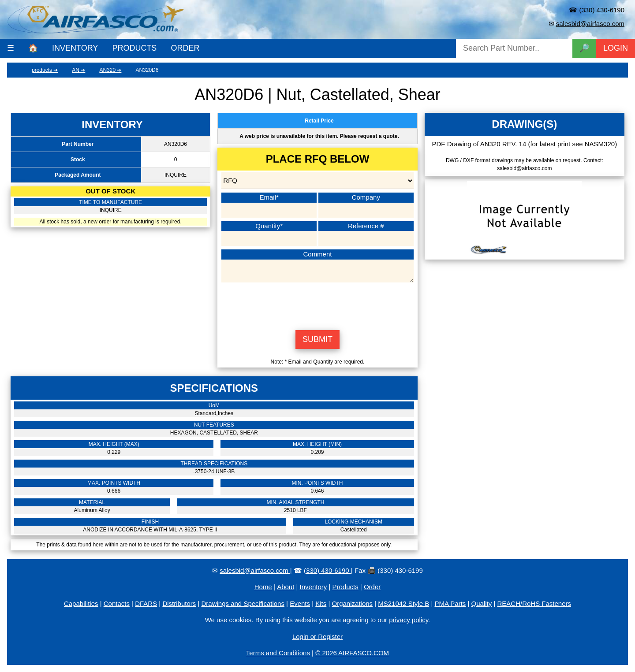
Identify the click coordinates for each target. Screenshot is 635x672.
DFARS (146, 603)
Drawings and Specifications (243, 603)
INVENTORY (75, 48)
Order (372, 587)
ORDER (185, 48)
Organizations (353, 603)
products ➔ (45, 70)
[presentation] (317, 305)
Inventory (314, 587)
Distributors (179, 603)
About (286, 587)
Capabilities (81, 603)
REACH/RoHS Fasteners (534, 603)
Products (346, 587)
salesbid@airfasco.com (590, 24)
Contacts (117, 603)
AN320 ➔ (110, 70)
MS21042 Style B (403, 603)
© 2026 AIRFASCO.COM (352, 653)
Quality (482, 603)
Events (300, 603)
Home (263, 587)
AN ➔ (78, 70)
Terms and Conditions (278, 653)
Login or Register (317, 637)
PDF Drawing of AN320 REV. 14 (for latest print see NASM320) (525, 144)
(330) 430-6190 (602, 10)
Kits (321, 603)
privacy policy (409, 620)
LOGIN (616, 48)
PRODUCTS (134, 48)
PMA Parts (450, 603)
